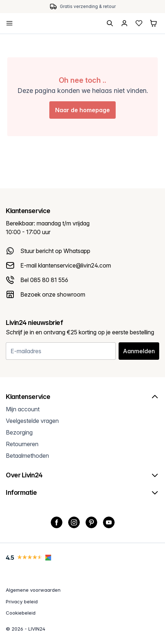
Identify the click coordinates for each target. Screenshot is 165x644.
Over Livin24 (82, 475)
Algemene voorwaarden (33, 590)
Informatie (82, 493)
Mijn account (23, 409)
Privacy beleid (22, 602)
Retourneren (22, 444)
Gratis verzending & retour (88, 6)
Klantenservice (82, 397)
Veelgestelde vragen (32, 421)
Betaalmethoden (27, 456)
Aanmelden (139, 351)
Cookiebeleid (21, 613)
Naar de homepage (82, 110)
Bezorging (19, 432)
